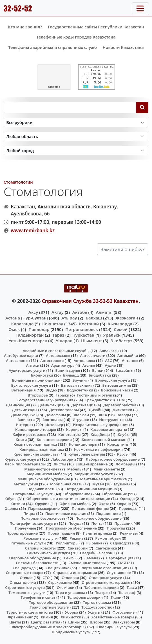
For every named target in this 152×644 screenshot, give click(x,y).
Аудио (111, 365)
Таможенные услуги (27, 593)
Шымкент (91, 341)
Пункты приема (97, 533)
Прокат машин (61, 533)
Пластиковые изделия (66, 514)
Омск (14, 329)
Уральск (112, 335)
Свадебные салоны (98, 553)
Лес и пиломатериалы (25, 464)
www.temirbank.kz (33, 230)
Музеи (98, 484)
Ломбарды (125, 464)
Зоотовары (52, 420)
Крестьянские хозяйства (36, 454)
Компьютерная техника (35, 444)
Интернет (24, 425)
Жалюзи (81, 415)
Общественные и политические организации (68, 499)
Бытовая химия (117, 385)
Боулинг (80, 380)
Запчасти (26, 420)
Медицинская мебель (47, 474)
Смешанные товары (87, 563)
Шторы (96, 622)
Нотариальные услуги (33, 494)
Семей (121, 329)
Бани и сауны (68, 370)
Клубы (124, 434)
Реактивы (129, 533)
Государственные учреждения (45, 400)
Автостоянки (52, 361)
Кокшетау (53, 324)
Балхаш (94, 318)
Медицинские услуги (94, 474)
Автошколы (84, 361)
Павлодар (39, 329)
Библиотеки (42, 375)
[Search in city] (76, 151)
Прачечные (25, 528)
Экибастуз (121, 341)
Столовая (70, 578)
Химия (47, 617)
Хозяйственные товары (113, 617)
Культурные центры (87, 454)
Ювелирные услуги (114, 627)
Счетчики (66, 587)
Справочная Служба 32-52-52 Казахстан (90, 301)
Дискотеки (122, 410)
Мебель (74, 469)
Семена (91, 558)
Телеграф (127, 593)
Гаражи (62, 395)
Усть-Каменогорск (28, 341)
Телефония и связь (38, 597)
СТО (46, 578)
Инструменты (112, 420)
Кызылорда (120, 324)
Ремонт (76, 538)
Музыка (121, 484)
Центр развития (46, 622)
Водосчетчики (80, 390)
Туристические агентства (30, 612)
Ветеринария (23, 390)
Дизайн (96, 410)
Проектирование (22, 533)
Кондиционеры (83, 444)
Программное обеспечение (71, 528)
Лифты (60, 464)
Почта (97, 523)
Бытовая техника (77, 385)
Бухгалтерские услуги (31, 385)
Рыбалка (94, 543)
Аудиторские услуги (27, 370)
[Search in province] (76, 137)
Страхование (60, 582)
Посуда (75, 523)
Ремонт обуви (108, 538)
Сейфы (70, 558)
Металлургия (26, 484)
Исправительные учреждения (101, 425)
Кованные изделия (54, 440)
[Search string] (70, 107)
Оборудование (77, 494)
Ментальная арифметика (103, 479)
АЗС (109, 361)
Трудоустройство (97, 607)
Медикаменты (107, 469)
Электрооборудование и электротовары (47, 627)
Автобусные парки (21, 355)
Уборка (72, 612)
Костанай (89, 324)
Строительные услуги (25, 587)
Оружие (42, 504)
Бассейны (124, 370)
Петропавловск (82, 329)
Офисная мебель (75, 504)
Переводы (128, 508)
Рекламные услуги (41, 538)
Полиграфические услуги (33, 523)
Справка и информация (75, 573)
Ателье (89, 365)
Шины (74, 622)
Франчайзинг (20, 617)
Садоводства (122, 543)
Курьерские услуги (22, 459)
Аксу (33, 312)
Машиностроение (41, 469)
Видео (51, 390)
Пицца (29, 514)
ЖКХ (103, 415)
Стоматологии (18, 182)
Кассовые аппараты (109, 429)
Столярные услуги (106, 578)
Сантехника (106, 548)
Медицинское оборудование (44, 479)
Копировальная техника (42, 449)
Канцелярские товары (36, 429)
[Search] (142, 107)
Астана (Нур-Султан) (27, 318)
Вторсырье (38, 395)
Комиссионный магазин (104, 440)
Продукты (116, 528)
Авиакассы (109, 351)
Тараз (58, 335)
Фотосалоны (124, 612)
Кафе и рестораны (29, 434)
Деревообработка (120, 405)
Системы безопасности (37, 563)
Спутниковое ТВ (122, 573)
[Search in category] (76, 122)
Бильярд (71, 375)
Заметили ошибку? (123, 249)
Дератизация (83, 405)
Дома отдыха (23, 415)
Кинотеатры (70, 434)
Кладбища (100, 434)
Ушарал (64, 341)
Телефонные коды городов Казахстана (76, 37)
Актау (58, 312)
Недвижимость (41, 489)
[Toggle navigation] (140, 8)
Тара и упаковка (70, 593)
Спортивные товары (25, 573)
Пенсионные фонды (90, 508)
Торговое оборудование (51, 602)
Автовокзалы (58, 355)
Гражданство (97, 400)
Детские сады (25, 410)
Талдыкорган (30, 335)
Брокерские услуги (113, 380)
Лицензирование (92, 464)
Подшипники (109, 514)
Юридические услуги (71, 632)
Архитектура (63, 365)
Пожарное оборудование (99, 518)
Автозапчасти (93, 355)
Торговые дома (97, 602)
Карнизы (74, 429)
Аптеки (33, 365)
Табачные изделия (101, 587)
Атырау (69, 318)
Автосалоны (17, 361)
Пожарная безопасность (43, 518)
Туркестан (84, 335)
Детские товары (64, 410)
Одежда (128, 499)
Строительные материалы (106, 582)
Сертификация (120, 558)
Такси (132, 587)
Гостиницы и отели (95, 395)
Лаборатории (64, 459)
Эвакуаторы (124, 622)
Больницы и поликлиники (36, 380)
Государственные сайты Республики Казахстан (96, 27)
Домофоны (56, 415)
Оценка (11, 508)
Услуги (94, 612)
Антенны (130, 361)
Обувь (11, 499)
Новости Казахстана (123, 47)
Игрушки (81, 420)
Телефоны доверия (85, 597)
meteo (54, 87)
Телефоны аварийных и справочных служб (52, 47)
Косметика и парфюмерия (98, 449)
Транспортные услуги (50, 607)
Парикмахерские (44, 508)
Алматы (104, 312)
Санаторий (78, 548)
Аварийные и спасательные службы (56, 351)
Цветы (15, 622)
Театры (102, 593)
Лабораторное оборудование (113, 459)
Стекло (26, 578)
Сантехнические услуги (48, 553)
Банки (98, 370)
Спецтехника (57, 568)
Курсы (123, 454)
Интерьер (54, 425)
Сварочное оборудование (32, 558)
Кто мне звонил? (25, 27)
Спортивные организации (103, 568)
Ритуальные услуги (28, 543)
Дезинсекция (18, 405)
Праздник (124, 523)
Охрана (124, 504)
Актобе (80, 312)
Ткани (116, 597)
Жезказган (127, 318)
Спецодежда (24, 568)
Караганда (22, 324)
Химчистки (71, 617)
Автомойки (128, 355)
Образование (115, 494)
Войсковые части (117, 390)
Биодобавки (100, 375)
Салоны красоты (40, 548)
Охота (104, 504)
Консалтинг (118, 444)
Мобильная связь (66, 484)
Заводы (124, 415)
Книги (21, 440)
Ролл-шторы (67, 543)
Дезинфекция (51, 405)
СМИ (122, 563)
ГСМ (121, 400)
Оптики (18, 504)
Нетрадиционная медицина (91, 489)
